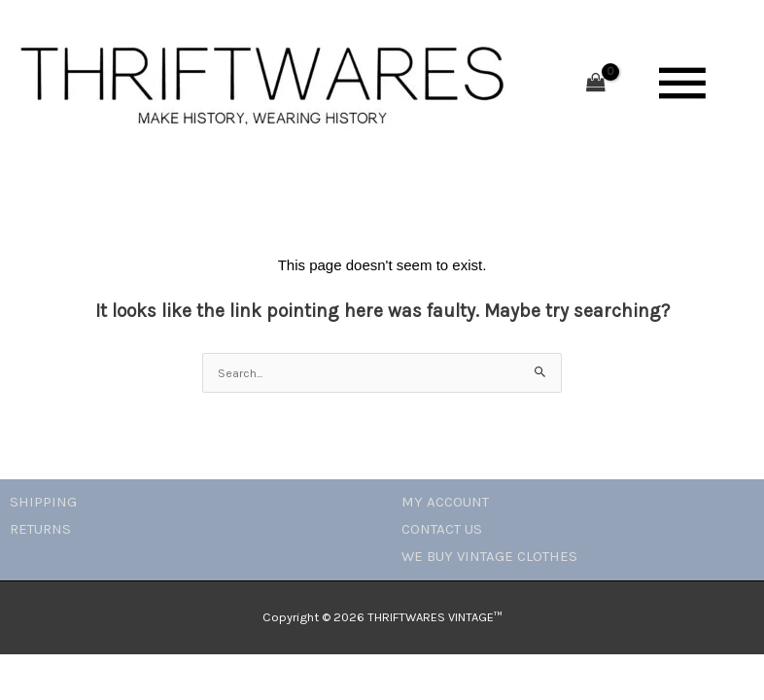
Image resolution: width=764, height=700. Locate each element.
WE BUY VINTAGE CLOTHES (489, 556)
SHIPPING (43, 502)
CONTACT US (442, 529)
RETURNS (40, 529)
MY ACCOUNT (445, 502)
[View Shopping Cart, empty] (596, 84)
